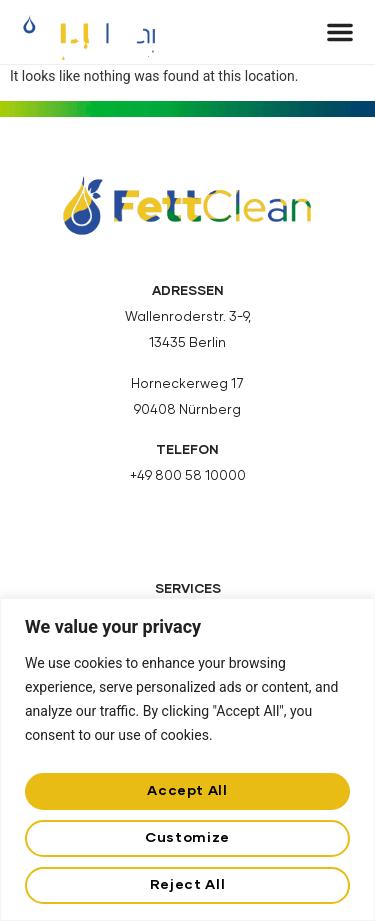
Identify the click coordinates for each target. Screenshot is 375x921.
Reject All (187, 885)
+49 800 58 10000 (188, 476)
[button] (340, 32)
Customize (187, 838)
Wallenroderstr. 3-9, (188, 317)
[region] (187, 759)
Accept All (187, 791)
